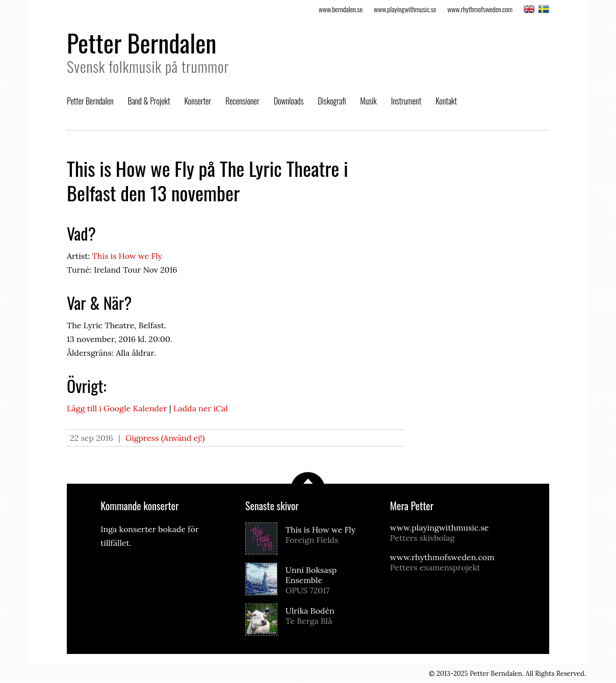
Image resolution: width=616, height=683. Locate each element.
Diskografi (332, 101)
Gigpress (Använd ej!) (165, 438)
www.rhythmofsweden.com (480, 9)
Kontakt (446, 101)
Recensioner (242, 101)
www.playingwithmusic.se (405, 9)
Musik (368, 101)
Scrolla (308, 478)
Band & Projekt (149, 101)
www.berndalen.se (341, 9)
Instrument (406, 101)
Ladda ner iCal (201, 408)
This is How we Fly (127, 256)
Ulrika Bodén (328, 616)
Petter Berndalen (142, 43)
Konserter (198, 101)
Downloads (289, 101)
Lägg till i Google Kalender (117, 408)
